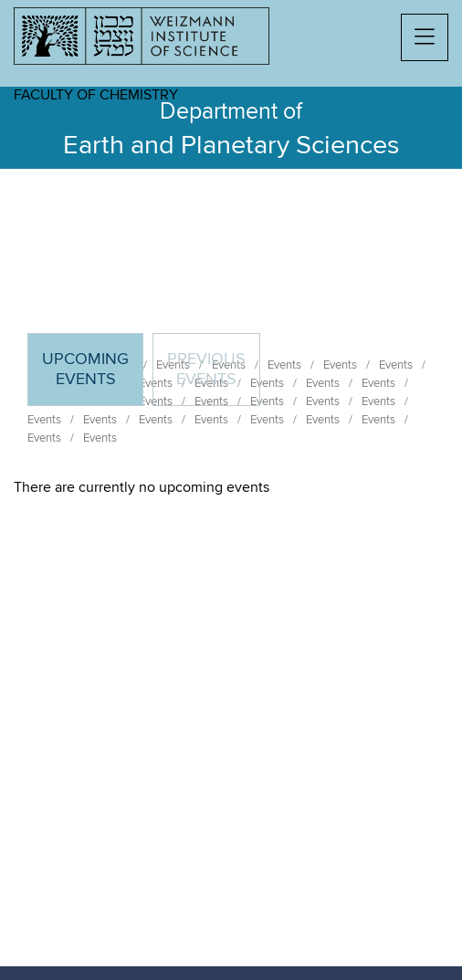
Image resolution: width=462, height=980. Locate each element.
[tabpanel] (231, 487)
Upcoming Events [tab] (92, 377)
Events (44, 420)
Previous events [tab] (206, 370)
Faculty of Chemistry (96, 95)
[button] (425, 37)
